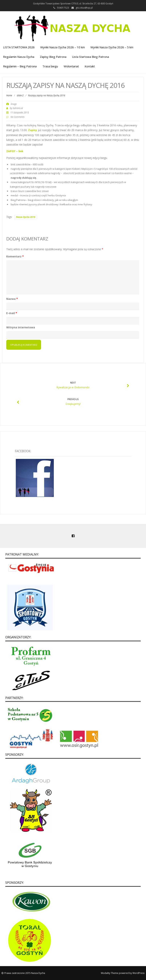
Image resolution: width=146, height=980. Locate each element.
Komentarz (15, 256)
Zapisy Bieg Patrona (53, 57)
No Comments (17, 117)
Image (14, 104)
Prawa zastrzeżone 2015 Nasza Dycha (25, 973)
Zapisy (33, 130)
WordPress (138, 973)
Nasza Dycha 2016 (26, 217)
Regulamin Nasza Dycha (19, 57)
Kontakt (90, 66)
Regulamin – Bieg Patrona (20, 66)
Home (9, 95)
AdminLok (18, 108)
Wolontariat (71, 66)
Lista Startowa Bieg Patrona (90, 57)
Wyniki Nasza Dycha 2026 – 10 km (63, 47)
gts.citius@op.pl (84, 8)
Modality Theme (110, 973)
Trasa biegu (50, 66)
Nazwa (12, 299)
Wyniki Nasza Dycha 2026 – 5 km (112, 47)
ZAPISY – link (15, 151)
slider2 (20, 95)
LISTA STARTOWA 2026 (19, 47)
